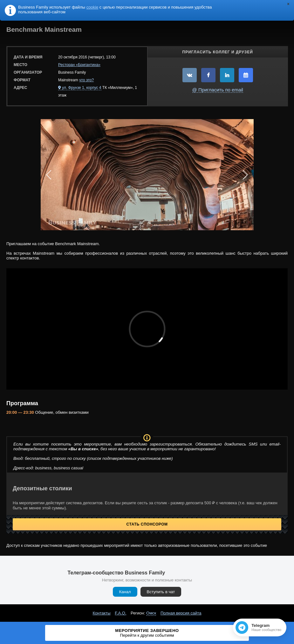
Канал (125, 592)
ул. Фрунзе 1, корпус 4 (82, 88)
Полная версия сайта (181, 613)
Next (245, 175)
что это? (86, 80)
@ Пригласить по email (218, 90)
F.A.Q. (120, 613)
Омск (151, 613)
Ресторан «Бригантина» (79, 65)
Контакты (102, 613)
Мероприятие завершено (147, 633)
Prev (49, 175)
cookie (92, 7)
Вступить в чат (161, 592)
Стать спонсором (147, 524)
